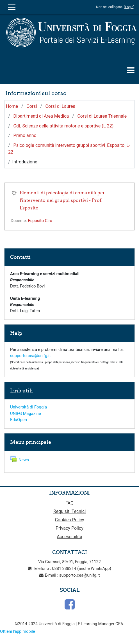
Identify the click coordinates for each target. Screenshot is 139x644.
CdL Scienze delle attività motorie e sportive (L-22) (64, 126)
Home (12, 106)
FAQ (69, 503)
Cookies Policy (69, 520)
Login (129, 7)
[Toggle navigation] (131, 70)
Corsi (32, 106)
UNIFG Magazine (25, 414)
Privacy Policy (69, 528)
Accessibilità (69, 537)
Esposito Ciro (40, 221)
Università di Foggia (29, 407)
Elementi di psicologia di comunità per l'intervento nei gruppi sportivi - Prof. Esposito (62, 200)
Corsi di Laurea (61, 106)
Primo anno (25, 135)
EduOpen (19, 420)
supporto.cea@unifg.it (30, 356)
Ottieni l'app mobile (18, 631)
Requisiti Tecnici (70, 511)
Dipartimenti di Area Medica (41, 116)
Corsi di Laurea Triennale (102, 116)
